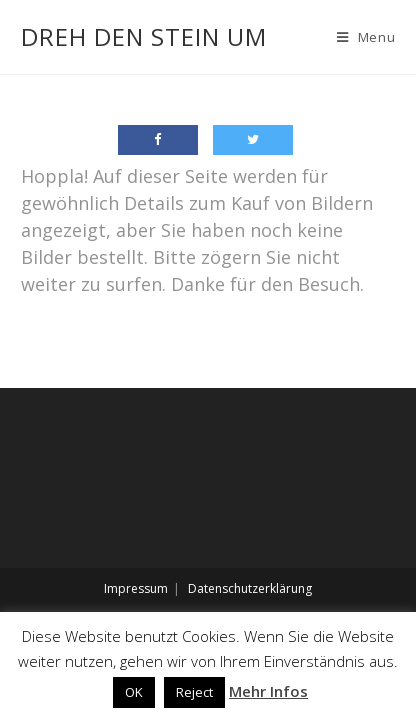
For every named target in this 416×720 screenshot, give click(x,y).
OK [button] (134, 692)
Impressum (136, 588)
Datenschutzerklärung (250, 588)
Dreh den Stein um (144, 36)
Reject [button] (194, 692)
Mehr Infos (268, 691)
